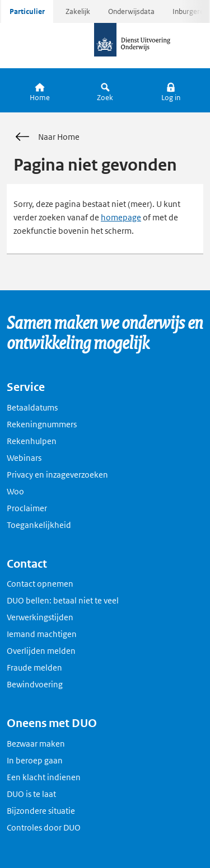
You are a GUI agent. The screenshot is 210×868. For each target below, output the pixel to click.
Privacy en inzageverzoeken (57, 475)
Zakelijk (78, 11)
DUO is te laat (31, 794)
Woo (15, 491)
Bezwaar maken (36, 744)
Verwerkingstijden (40, 617)
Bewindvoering (35, 684)
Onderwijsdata (131, 11)
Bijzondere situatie (41, 811)
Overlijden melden (41, 651)
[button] (171, 90)
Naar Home (46, 137)
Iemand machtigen (42, 634)
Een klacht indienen (44, 777)
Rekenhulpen (32, 441)
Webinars (24, 458)
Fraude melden (34, 667)
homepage (121, 217)
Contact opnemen (40, 584)
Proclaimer (27, 508)
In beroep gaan (35, 760)
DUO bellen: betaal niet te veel (63, 600)
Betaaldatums (32, 407)
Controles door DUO (44, 827)
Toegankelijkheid (39, 525)
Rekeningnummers (42, 424)
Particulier (27, 11)
